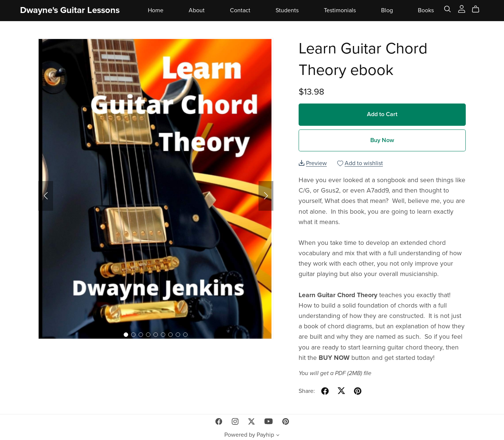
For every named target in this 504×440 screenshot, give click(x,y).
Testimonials (340, 10)
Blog (387, 10)
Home (156, 10)
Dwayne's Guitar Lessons (70, 10)
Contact (240, 10)
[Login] (462, 9)
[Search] (448, 9)
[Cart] (479, 9)
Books (426, 10)
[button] (46, 196)
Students (287, 10)
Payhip (265, 435)
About (197, 10)
